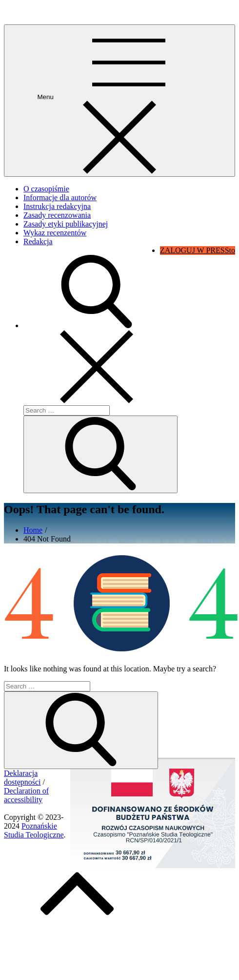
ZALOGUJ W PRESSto (198, 250)
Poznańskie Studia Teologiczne (52, 12)
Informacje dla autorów (60, 198)
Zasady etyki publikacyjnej (66, 224)
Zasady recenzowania (57, 215)
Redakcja (38, 241)
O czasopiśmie (46, 189)
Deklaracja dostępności (22, 778)
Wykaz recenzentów (55, 233)
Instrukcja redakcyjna (57, 206)
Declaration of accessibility (26, 795)
